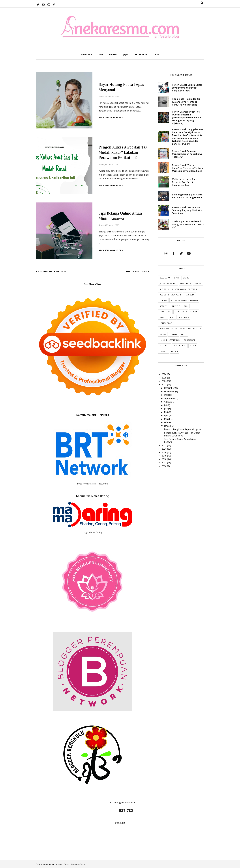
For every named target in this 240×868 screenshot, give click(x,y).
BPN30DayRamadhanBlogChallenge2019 (180, 329)
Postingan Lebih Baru (52, 272)
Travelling (165, 312)
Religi (193, 346)
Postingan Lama (136, 272)
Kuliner (174, 334)
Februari (168, 422)
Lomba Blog (166, 323)
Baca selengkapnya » (111, 118)
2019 (164, 456)
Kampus (164, 351)
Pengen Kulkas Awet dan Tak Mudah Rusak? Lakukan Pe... (182, 434)
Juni (166, 409)
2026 (164, 374)
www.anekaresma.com (54, 864)
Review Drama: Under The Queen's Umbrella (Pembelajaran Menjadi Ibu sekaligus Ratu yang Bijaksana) (186, 118)
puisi (173, 317)
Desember (170, 388)
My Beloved (181, 312)
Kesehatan (165, 278)
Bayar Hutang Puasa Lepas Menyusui (183, 429)
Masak (163, 334)
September (170, 398)
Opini (177, 278)
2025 (164, 378)
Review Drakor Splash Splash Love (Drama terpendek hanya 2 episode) (187, 88)
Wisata (163, 317)
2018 (164, 459)
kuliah (174, 351)
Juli (166, 405)
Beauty (163, 306)
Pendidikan (190, 340)
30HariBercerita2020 (170, 340)
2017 (164, 463)
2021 (164, 449)
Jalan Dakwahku (168, 283)
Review (198, 283)
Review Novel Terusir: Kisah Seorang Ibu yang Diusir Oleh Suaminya (188, 210)
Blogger (164, 289)
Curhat (163, 300)
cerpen (194, 312)
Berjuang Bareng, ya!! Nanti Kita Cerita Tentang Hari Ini (187, 196)
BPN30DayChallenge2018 (185, 289)
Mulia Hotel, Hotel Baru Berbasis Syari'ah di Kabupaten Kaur (185, 182)
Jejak (186, 306)
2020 (164, 452)
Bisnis (186, 278)
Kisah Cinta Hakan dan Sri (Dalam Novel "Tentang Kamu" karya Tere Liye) (186, 102)
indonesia (184, 317)
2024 (164, 381)
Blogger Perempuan (170, 295)
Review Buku (180, 346)
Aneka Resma (80, 864)
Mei (166, 412)
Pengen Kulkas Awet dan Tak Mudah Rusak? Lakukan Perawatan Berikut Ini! (123, 152)
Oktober (168, 395)
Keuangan (165, 346)
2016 (164, 466)
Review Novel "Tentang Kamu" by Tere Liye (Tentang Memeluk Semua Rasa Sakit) (188, 168)
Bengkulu (190, 295)
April (167, 415)
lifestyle (175, 306)
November (170, 391)
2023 (164, 385)
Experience (186, 283)
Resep (184, 334)
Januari (168, 426)
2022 (164, 445)
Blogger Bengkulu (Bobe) (184, 300)
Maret (167, 419)
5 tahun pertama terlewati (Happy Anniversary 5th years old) (188, 224)
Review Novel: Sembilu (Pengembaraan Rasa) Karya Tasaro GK (187, 154)
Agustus (168, 402)
